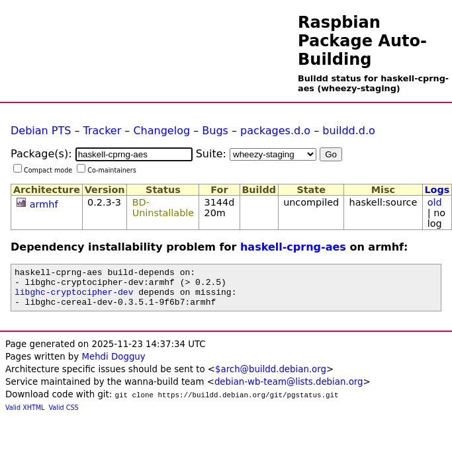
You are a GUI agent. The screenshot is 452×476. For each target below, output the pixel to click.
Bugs (215, 131)
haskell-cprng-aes (293, 247)
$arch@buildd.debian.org (271, 377)
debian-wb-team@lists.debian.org (289, 390)
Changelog (161, 131)
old (435, 202)
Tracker (103, 131)
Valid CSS (64, 416)
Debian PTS (41, 131)
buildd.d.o (349, 131)
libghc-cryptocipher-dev (74, 297)
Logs (437, 190)
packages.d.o (275, 131)
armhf (44, 204)
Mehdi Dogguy (113, 365)
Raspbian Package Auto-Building (362, 41)
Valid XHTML (25, 416)
